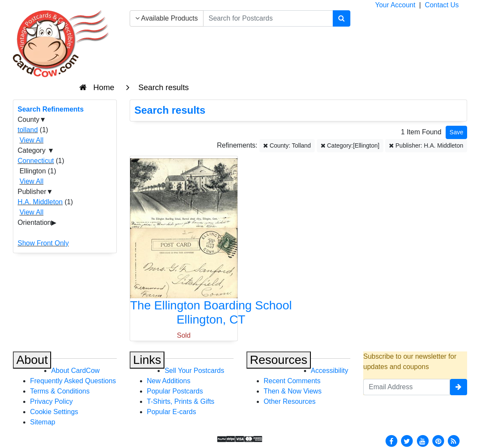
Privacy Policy (52, 401)
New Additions (169, 381)
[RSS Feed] (454, 440)
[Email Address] (407, 387)
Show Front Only (43, 243)
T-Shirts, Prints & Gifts (181, 401)
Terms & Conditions (60, 391)
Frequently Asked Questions (73, 381)
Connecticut (36, 161)
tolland (28, 130)
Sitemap (43, 422)
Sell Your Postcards (194, 371)
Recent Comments (292, 381)
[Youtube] (422, 440)
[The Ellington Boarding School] (184, 244)
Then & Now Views (293, 391)
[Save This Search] (456, 132)
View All (31, 140)
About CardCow (75, 371)
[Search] (342, 18)
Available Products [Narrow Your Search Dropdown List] (167, 18)
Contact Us (442, 5)
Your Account (395, 5)
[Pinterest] (438, 440)
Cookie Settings (54, 412)
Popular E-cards (172, 412)
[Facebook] (391, 440)
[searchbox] (268, 18)
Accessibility (330, 371)
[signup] (459, 387)
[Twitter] (407, 440)
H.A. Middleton (40, 202)
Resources (279, 360)
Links (147, 360)
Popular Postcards (175, 391)
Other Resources (290, 401)
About (32, 360)
